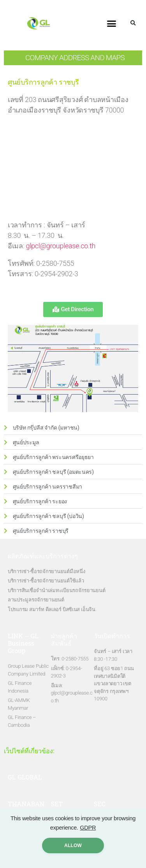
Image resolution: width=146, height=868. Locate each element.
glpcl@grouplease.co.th (61, 246)
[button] (112, 23)
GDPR (88, 828)
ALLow (73, 845)
